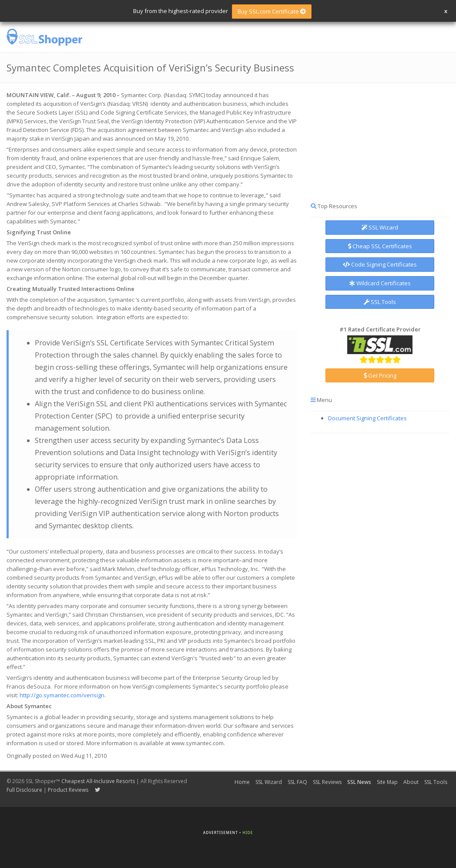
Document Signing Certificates (367, 418)
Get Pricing (380, 375)
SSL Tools (380, 302)
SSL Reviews (327, 782)
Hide (248, 833)
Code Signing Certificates (380, 264)
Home (242, 782)
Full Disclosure (24, 790)
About (411, 782)
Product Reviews (68, 790)
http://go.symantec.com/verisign (62, 695)
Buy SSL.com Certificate (272, 11)
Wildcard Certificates (380, 283)
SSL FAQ (297, 782)
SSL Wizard (380, 227)
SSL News (359, 782)
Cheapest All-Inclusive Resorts (98, 781)
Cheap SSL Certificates (380, 246)
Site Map (387, 782)
